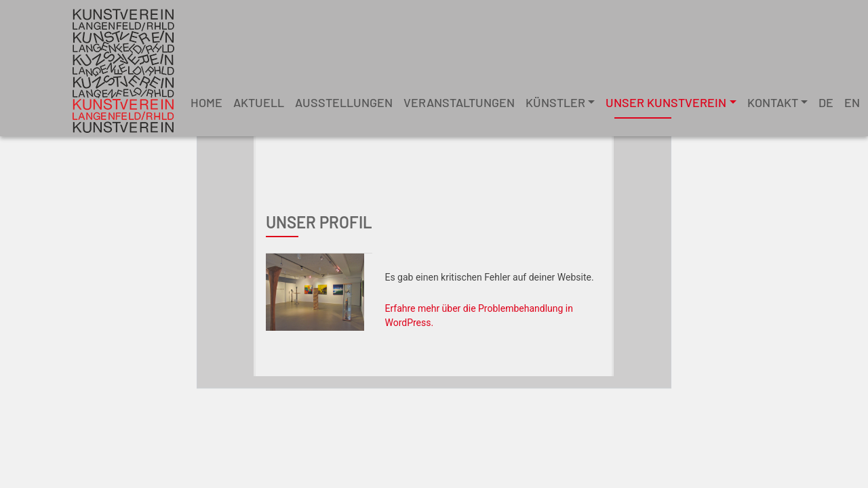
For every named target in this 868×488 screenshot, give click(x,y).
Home (206, 102)
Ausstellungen (344, 102)
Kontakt (773, 102)
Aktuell (259, 102)
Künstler (555, 102)
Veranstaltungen (459, 102)
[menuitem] (826, 103)
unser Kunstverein (666, 102)
